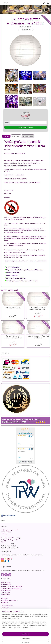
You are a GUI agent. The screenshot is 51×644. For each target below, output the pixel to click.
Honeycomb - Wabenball (8, 612)
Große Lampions (6, 590)
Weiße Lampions (6, 582)
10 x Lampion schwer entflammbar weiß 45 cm (13, 337)
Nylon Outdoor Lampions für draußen (12, 586)
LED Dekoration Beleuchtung (9, 600)
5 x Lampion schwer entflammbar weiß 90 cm (38, 309)
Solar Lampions (5, 592)
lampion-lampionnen (8, 516)
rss (29, 637)
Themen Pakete (5, 594)
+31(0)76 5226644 (6, 532)
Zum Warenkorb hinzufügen (26, 127)
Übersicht (6, 136)
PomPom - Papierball (7, 610)
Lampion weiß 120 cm (13, 308)
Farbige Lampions (6, 584)
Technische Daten (28, 136)
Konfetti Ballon (5, 608)
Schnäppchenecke (6, 618)
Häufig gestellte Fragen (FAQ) (9, 540)
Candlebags (4, 614)
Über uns (3, 542)
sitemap (25, 637)
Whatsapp (4, 534)
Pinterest (3, 521)
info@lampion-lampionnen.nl (9, 530)
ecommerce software (37, 637)
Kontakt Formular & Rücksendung (10, 538)
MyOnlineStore (25, 640)
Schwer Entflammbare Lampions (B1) (11, 588)
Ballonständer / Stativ (7, 606)
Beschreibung (16, 136)
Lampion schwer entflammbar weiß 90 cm (38, 337)
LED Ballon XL (5, 602)
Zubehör (3, 616)
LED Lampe (4, 598)
